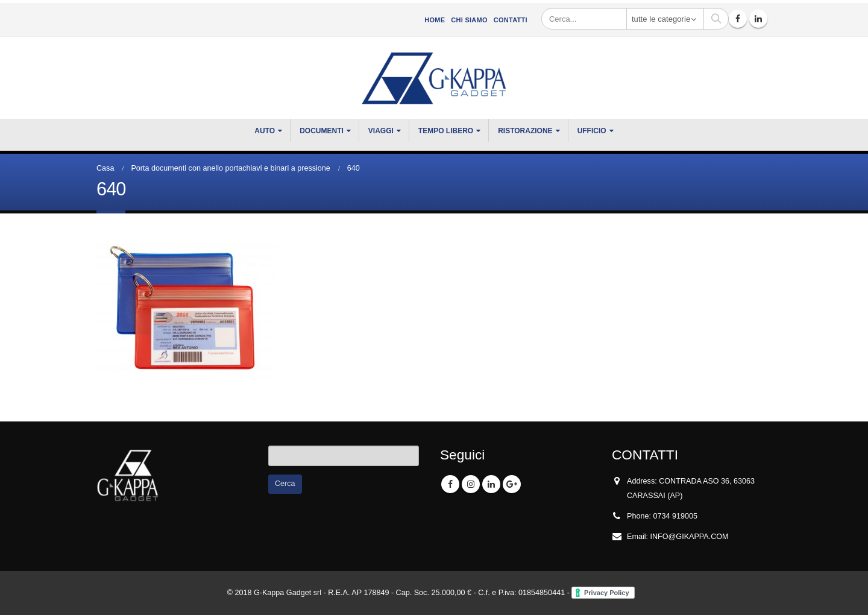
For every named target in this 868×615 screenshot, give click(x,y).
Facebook (450, 484)
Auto (265, 131)
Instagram (471, 484)
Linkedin (491, 484)
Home (435, 20)
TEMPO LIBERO (446, 131)
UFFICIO (592, 131)
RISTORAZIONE (525, 131)
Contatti (511, 20)
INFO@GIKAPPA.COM (690, 537)
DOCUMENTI (322, 131)
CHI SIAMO (469, 20)
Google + (512, 484)
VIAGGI (381, 131)
